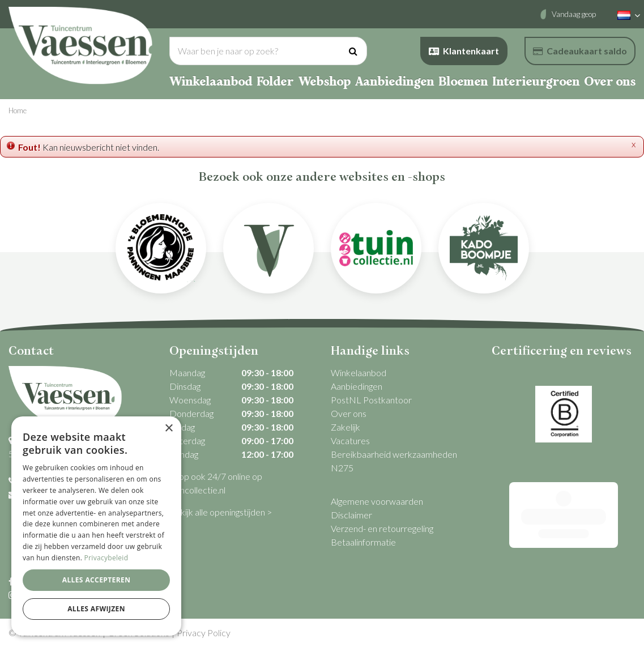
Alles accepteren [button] (97, 580)
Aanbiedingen (357, 386)
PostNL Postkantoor (371, 400)
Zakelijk (346, 427)
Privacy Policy (204, 633)
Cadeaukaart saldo (580, 51)
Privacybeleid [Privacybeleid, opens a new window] (106, 558)
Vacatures (350, 440)
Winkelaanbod (359, 373)
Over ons (349, 413)
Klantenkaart (464, 51)
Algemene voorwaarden (377, 501)
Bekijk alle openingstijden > (221, 512)
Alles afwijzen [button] (96, 609)
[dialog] (96, 526)
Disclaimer (351, 515)
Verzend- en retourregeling (382, 528)
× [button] (169, 429)
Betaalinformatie (363, 542)
